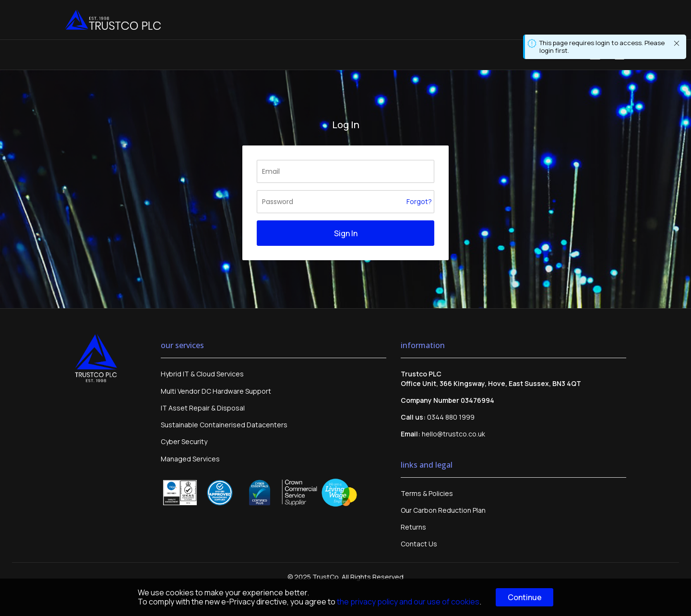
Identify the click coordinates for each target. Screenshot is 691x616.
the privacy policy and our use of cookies (408, 602)
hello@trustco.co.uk (453, 434)
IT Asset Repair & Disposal (203, 408)
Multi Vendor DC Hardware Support (216, 391)
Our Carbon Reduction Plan (443, 510)
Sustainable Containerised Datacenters (224, 425)
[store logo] (113, 20)
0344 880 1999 (451, 417)
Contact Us (419, 544)
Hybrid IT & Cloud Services (202, 374)
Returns (413, 527)
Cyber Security (184, 441)
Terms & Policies (427, 493)
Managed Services (190, 459)
